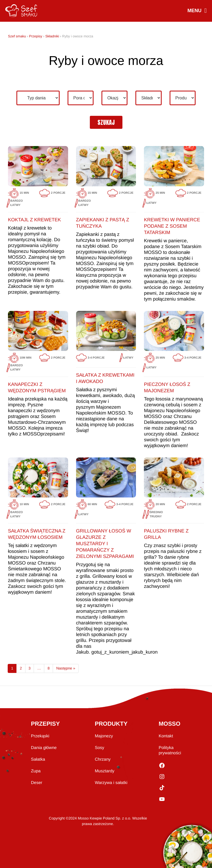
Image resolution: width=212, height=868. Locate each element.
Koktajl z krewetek (34, 220)
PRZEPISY (45, 724)
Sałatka (38, 759)
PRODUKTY (111, 724)
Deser (37, 783)
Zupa (36, 771)
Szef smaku (17, 36)
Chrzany (103, 759)
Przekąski (40, 736)
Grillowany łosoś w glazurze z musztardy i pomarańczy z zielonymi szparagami (105, 544)
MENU (197, 11)
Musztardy (105, 771)
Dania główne (44, 748)
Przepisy (36, 36)
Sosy (100, 748)
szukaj (106, 122)
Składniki (52, 36)
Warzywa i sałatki (111, 783)
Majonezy (104, 736)
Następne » (66, 668)
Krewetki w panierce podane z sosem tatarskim (172, 226)
